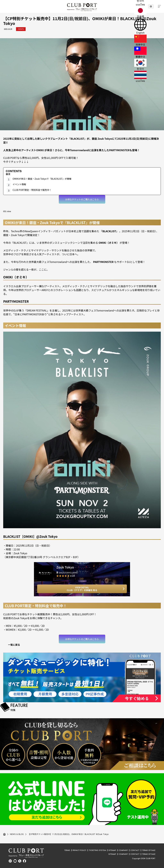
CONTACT (135, 850)
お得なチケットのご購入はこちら (82, 199)
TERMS (67, 850)
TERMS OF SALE (149, 850)
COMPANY (123, 850)
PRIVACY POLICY (79, 850)
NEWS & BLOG (17, 834)
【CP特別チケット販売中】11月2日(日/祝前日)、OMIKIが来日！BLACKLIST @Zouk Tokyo (69, 834)
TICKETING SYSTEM (97, 850)
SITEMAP (112, 850)
